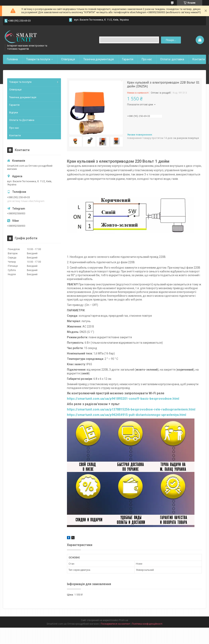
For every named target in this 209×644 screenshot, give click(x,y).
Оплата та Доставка (22, 120)
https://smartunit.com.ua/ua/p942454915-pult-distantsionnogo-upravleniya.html (127, 415)
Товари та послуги (38, 59)
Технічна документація (99, 59)
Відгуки (14, 112)
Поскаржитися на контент (115, 624)
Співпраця (68, 59)
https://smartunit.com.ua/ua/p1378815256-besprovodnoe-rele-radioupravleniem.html (131, 409)
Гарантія (128, 59)
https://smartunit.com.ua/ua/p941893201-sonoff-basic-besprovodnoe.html (123, 399)
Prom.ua (124, 620)
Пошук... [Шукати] (171, 40)
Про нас (147, 59)
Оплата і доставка (172, 59)
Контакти (199, 59)
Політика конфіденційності (147, 624)
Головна (12, 59)
